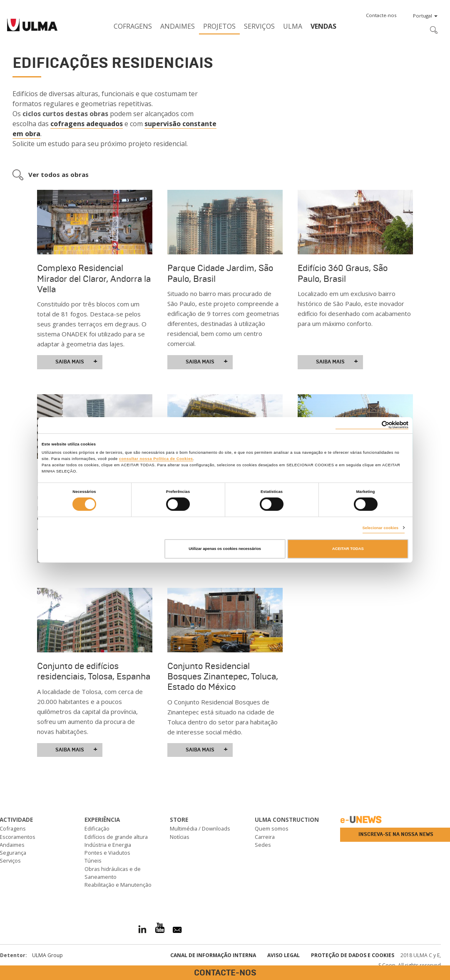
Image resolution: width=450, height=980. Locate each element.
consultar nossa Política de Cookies (156, 459)
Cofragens (133, 26)
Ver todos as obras (58, 174)
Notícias (180, 837)
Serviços (259, 26)
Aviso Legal (283, 955)
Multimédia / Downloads (200, 828)
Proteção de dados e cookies (353, 955)
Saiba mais (76, 362)
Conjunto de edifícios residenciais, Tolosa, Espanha (94, 671)
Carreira (265, 837)
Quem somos (272, 828)
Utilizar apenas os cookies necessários (225, 549)
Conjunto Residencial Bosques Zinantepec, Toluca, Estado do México (223, 677)
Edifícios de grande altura (116, 837)
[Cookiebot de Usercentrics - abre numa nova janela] (372, 425)
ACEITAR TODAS (348, 549)
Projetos (219, 26)
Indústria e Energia (108, 845)
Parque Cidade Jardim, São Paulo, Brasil (220, 273)
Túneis (93, 861)
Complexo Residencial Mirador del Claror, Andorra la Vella (94, 279)
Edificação (97, 828)
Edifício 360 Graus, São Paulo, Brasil (343, 273)
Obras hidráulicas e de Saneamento (113, 873)
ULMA (293, 26)
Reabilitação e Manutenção (118, 885)
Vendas (323, 26)
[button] (381, 15)
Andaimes (178, 26)
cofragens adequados (87, 124)
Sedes (263, 845)
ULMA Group (47, 955)
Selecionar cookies (381, 528)
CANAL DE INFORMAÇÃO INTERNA (213, 955)
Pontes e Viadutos (107, 853)
